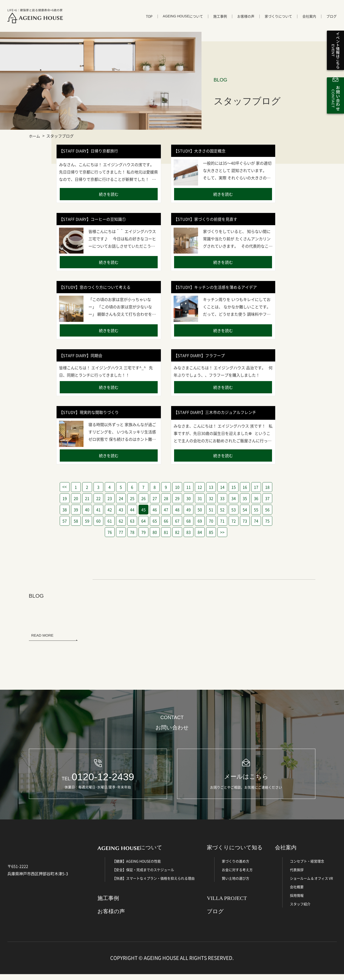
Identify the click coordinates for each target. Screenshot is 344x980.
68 (189, 521)
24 (121, 498)
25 (132, 498)
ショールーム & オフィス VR (311, 884)
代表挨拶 (297, 876)
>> (222, 532)
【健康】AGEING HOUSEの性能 (137, 867)
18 (267, 487)
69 (200, 521)
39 (76, 510)
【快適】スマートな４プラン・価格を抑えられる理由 (154, 884)
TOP (149, 19)
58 (76, 521)
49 (189, 510)
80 (155, 532)
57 (65, 521)
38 (65, 510)
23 (110, 498)
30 (189, 498)
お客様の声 (246, 19)
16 (245, 487)
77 (121, 532)
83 (189, 532)
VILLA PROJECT (227, 904)
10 (177, 487)
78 (132, 532)
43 (121, 510)
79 (143, 532)
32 (211, 498)
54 (245, 510)
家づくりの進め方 (236, 867)
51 (211, 510)
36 (256, 498)
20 (76, 498)
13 (211, 487)
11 (189, 487)
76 (110, 532)
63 (132, 521)
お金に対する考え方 (237, 876)
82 (177, 532)
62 (121, 521)
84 (200, 532)
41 (98, 510)
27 (155, 498)
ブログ (332, 19)
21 (87, 498)
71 (222, 521)
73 (245, 521)
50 (200, 510)
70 (211, 521)
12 (200, 487)
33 (222, 498)
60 (98, 521)
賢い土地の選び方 (236, 884)
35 (245, 498)
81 (166, 532)
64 (143, 521)
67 (177, 521)
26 (143, 498)
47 (166, 510)
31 (200, 498)
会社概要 (297, 893)
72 (234, 521)
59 (87, 521)
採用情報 (297, 901)
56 (267, 510)
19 (65, 498)
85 (211, 532)
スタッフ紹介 (300, 910)
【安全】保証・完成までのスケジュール (143, 876)
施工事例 (220, 19)
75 (267, 521)
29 (177, 498)
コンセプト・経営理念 (307, 867)
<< (65, 487)
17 (256, 487)
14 (222, 487)
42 (110, 510)
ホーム (35, 136)
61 (110, 521)
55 (256, 510)
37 (267, 498)
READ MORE (42, 635)
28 (166, 498)
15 (234, 487)
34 (234, 498)
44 (132, 510)
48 (177, 510)
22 (98, 498)
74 (256, 521)
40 (87, 510)
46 (155, 510)
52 (222, 510)
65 (155, 521)
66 (166, 521)
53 (234, 510)
